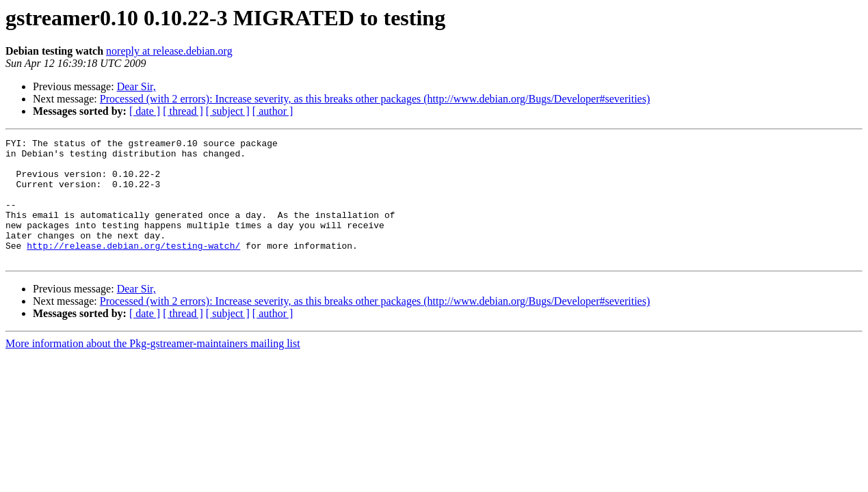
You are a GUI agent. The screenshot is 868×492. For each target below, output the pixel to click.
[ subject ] (228, 111)
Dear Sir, (136, 86)
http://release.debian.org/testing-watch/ (133, 268)
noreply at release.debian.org (169, 51)
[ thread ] (183, 111)
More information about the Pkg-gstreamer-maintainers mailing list (153, 368)
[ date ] (145, 111)
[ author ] (273, 111)
